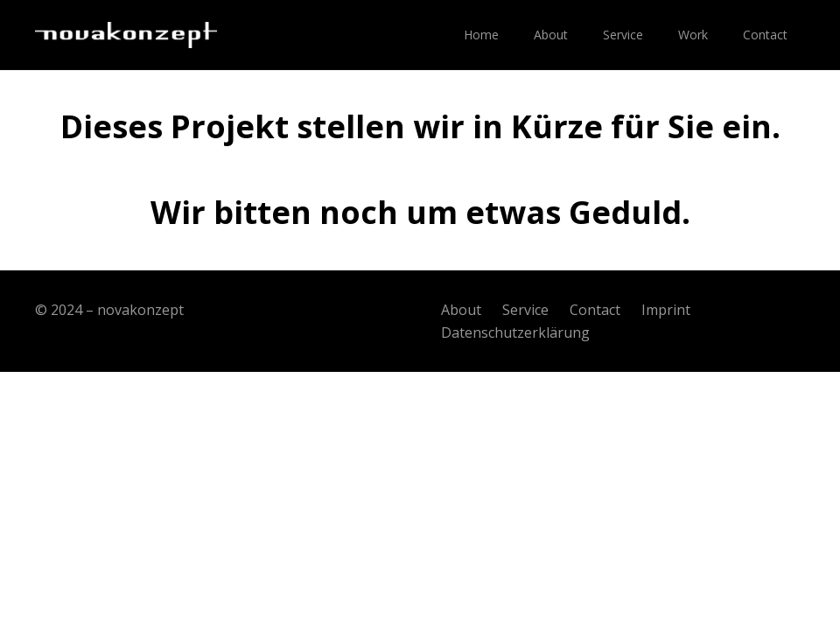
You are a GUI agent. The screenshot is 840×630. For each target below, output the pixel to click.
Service (525, 310)
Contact (595, 310)
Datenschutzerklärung (515, 332)
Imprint (666, 310)
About (461, 310)
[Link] (126, 35)
